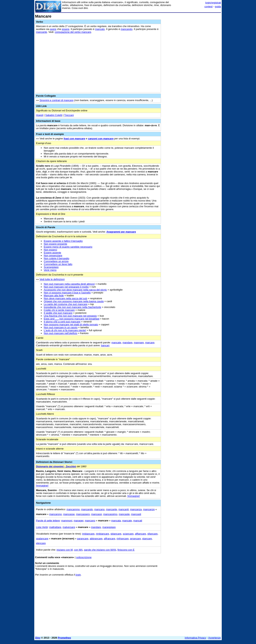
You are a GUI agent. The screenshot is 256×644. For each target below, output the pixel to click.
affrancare (110, 539)
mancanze (149, 509)
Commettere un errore (56, 261)
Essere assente (52, 253)
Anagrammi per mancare (121, 232)
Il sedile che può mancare (58, 313)
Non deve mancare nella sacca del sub (65, 298)
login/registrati (213, 3)
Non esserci (50, 250)
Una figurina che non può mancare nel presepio (70, 316)
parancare (83, 539)
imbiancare (88, 534)
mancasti (136, 514)
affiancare (140, 534)
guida (218, 6)
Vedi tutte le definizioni (52, 279)
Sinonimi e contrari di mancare (57, 100)
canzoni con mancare (101, 139)
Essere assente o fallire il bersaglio (63, 241)
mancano (99, 509)
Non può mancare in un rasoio (61, 327)
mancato (100, 29)
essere (66, 29)
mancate (116, 342)
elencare (41, 543)
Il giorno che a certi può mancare (62, 322)
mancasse (69, 514)
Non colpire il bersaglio (57, 258)
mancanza (136, 509)
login (78, 575)
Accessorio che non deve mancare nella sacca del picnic (75, 290)
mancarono (55, 514)
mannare (139, 342)
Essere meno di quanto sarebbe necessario (68, 247)
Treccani (69, 115)
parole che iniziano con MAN (100, 550)
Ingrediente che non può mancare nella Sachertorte (72, 307)
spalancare (42, 539)
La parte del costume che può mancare (66, 304)
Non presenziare (53, 255)
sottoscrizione (84, 557)
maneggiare (109, 527)
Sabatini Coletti (54, 115)
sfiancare (152, 534)
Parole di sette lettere (48, 521)
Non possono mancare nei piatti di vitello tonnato (71, 325)
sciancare (128, 534)
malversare (69, 527)
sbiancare (116, 534)
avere (53, 29)
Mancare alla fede (54, 296)
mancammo (73, 509)
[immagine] (42, 486)
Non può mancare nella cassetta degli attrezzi (69, 284)
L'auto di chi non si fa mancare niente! (65, 330)
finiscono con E (126, 550)
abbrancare (96, 539)
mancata (116, 521)
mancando (127, 29)
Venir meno (50, 270)
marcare (150, 342)
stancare (147, 539)
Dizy (38, 638)
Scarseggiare (51, 267)
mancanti (124, 509)
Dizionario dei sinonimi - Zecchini (56, 466)
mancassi (97, 514)
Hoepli (40, 115)
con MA (78, 550)
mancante (42, 32)
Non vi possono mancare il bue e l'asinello (67, 293)
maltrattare (55, 527)
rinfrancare (123, 539)
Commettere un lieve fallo (58, 264)
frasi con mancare (74, 139)
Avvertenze (214, 638)
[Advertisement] (192, 72)
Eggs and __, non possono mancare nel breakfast (72, 319)
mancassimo (110, 514)
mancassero (83, 514)
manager (79, 521)
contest (209, 6)
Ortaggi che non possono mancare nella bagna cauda (74, 301)
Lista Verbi (42, 527)
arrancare (135, 539)
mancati (138, 521)
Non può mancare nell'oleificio (61, 333)
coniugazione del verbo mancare (73, 32)
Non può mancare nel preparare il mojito (66, 287)
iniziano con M (65, 550)
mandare (128, 342)
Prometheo (64, 638)
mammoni (67, 521)
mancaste (124, 514)
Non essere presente (55, 244)
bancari (105, 345)
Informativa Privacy (195, 638)
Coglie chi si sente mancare (59, 310)
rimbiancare (102, 534)
